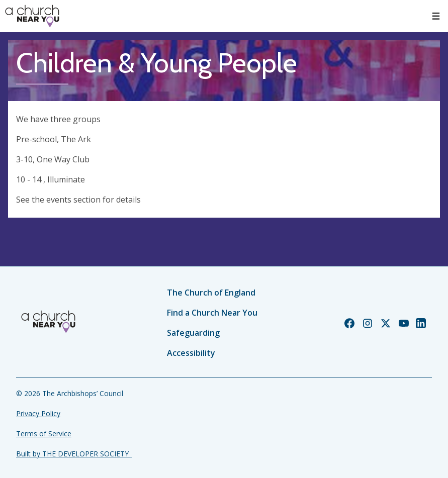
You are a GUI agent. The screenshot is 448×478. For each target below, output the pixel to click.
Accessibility (191, 353)
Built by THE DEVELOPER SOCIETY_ (74, 454)
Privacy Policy (38, 413)
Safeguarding (193, 333)
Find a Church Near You (212, 313)
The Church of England (211, 293)
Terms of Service (44, 434)
